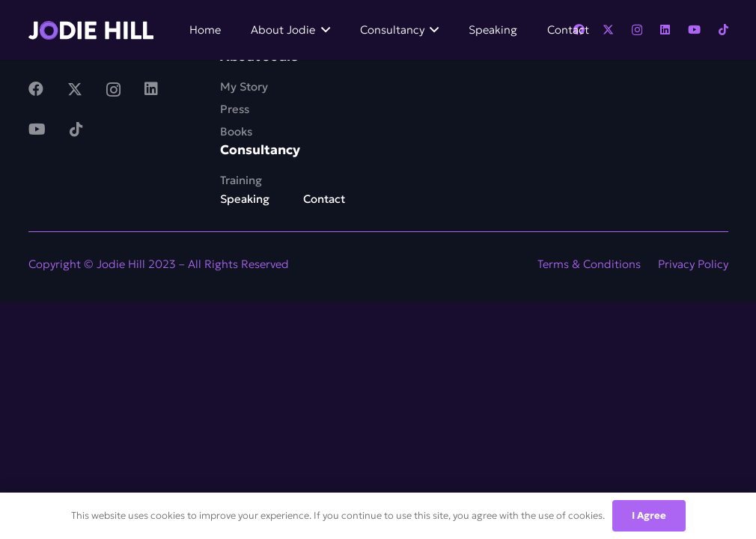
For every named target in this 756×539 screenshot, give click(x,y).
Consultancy (260, 150)
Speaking (245, 199)
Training (241, 180)
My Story (244, 86)
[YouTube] (694, 30)
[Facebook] (36, 89)
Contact (324, 199)
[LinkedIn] (665, 30)
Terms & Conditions (589, 264)
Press (235, 109)
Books (236, 131)
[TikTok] (723, 30)
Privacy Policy (693, 264)
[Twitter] (608, 30)
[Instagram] (637, 30)
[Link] (91, 30)
